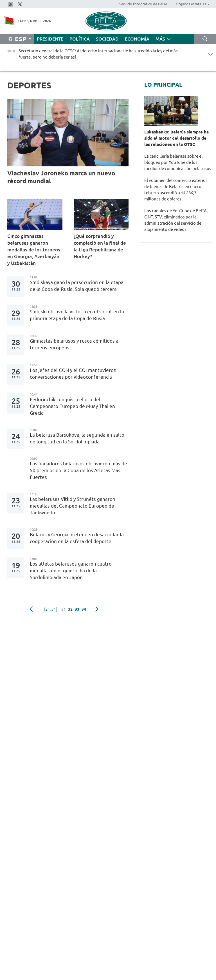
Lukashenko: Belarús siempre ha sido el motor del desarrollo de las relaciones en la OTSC (176, 138)
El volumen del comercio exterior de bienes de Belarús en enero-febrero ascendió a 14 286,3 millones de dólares (176, 190)
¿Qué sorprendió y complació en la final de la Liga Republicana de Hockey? (100, 246)
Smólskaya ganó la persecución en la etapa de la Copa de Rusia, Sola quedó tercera (77, 286)
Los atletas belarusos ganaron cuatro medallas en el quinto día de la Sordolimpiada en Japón (71, 571)
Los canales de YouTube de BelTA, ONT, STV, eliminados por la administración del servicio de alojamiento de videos (176, 220)
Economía (137, 39)
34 (84, 609)
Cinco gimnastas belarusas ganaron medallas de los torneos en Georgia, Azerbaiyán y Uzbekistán (34, 250)
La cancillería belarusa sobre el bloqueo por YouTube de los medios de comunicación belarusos (178, 162)
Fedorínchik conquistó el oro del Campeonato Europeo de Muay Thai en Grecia (72, 406)
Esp (21, 39)
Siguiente (97, 609)
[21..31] (51, 609)
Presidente (50, 39)
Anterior (31, 609)
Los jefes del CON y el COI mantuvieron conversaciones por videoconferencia (73, 373)
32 (70, 609)
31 (64, 609)
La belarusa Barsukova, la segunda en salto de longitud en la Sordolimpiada (77, 438)
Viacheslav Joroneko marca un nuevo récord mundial (61, 177)
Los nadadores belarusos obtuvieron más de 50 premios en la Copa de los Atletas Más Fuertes (78, 470)
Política (80, 39)
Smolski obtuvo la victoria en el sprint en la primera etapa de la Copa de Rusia (77, 315)
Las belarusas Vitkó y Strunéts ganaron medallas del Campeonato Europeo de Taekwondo (73, 506)
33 (77, 609)
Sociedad (107, 39)
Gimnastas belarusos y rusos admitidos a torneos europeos (74, 344)
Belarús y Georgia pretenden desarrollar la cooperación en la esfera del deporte (77, 538)
